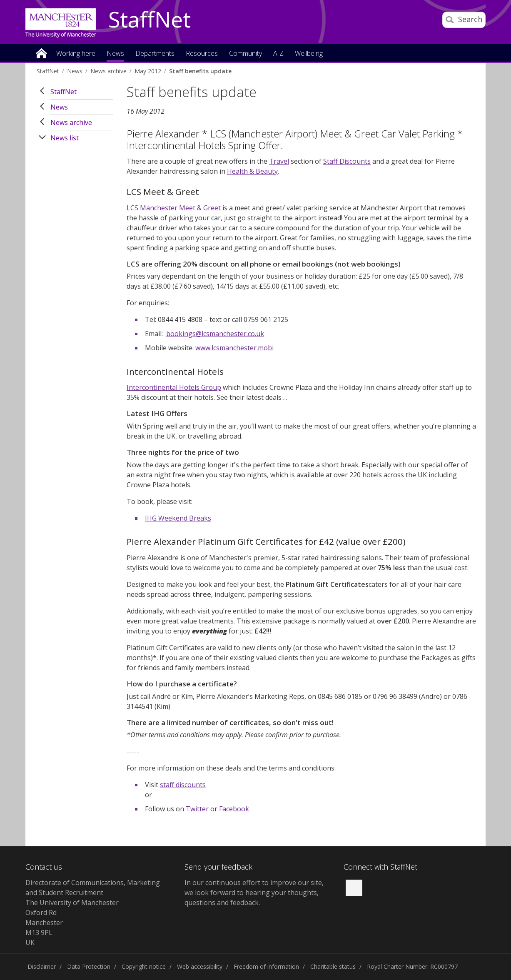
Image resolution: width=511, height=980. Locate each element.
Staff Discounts (347, 161)
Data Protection (89, 966)
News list (65, 138)
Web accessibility (200, 966)
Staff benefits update (200, 71)
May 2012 (148, 71)
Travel (279, 161)
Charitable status (333, 966)
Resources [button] (202, 54)
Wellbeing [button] (309, 54)
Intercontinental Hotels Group (174, 387)
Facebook (234, 809)
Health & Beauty (252, 171)
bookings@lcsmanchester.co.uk (215, 334)
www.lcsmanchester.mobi (234, 348)
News (75, 71)
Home (41, 53)
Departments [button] (155, 54)
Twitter (197, 809)
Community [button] (246, 54)
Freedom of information (266, 966)
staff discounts (183, 785)
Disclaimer (42, 966)
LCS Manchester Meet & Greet (174, 208)
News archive (108, 71)
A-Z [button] (278, 54)
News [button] (115, 54)
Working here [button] (76, 54)
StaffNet (150, 20)
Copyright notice (144, 966)
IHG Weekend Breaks (178, 518)
